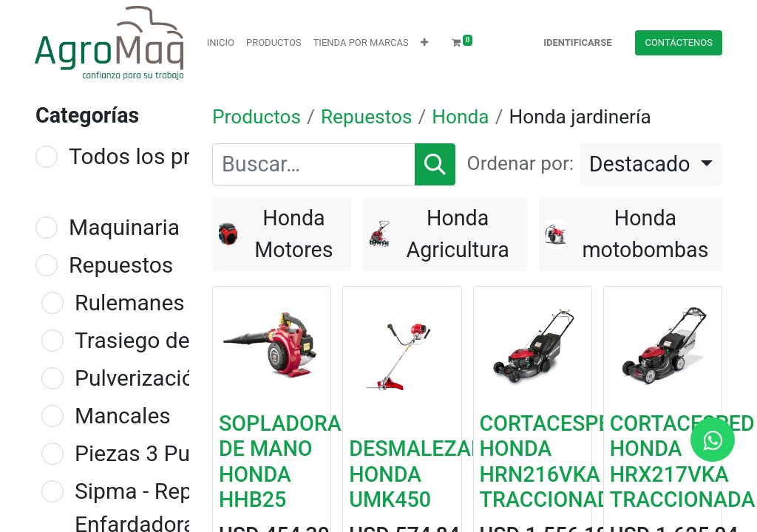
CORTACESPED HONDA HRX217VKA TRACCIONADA (683, 461)
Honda (460, 117)
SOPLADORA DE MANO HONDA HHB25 (280, 461)
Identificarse (577, 42)
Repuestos (121, 265)
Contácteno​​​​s (679, 42)
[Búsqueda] (435, 164)
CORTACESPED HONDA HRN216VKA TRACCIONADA (553, 461)
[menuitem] (221, 43)
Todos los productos (170, 156)
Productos (257, 117)
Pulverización (140, 378)
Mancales (123, 416)
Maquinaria (124, 227)
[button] (424, 43)
